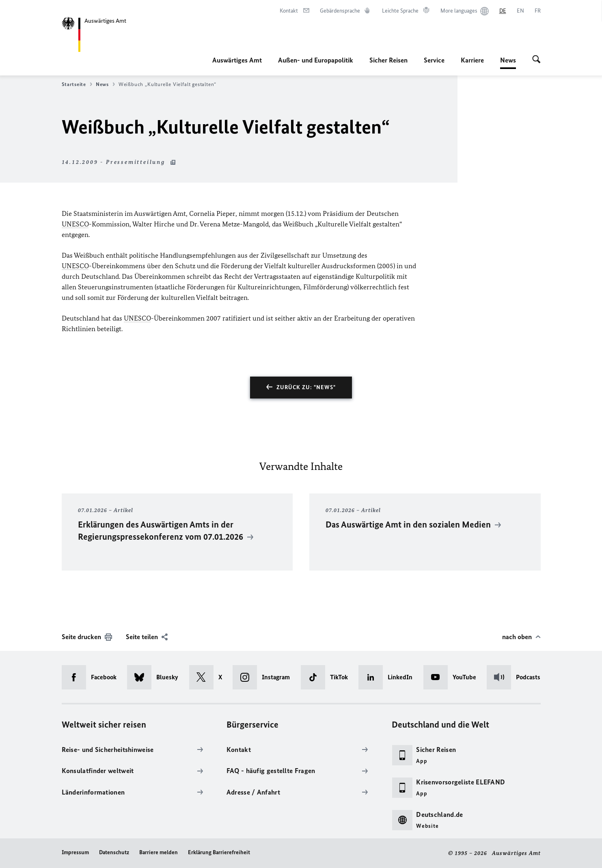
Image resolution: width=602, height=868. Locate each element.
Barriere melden (159, 852)
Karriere (472, 60)
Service (434, 60)
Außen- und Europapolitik (316, 60)
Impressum (75, 852)
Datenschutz (114, 852)
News (508, 60)
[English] (520, 11)
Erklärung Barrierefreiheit (219, 852)
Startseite (77, 84)
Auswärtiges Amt (237, 60)
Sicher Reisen (388, 60)
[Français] (538, 11)
